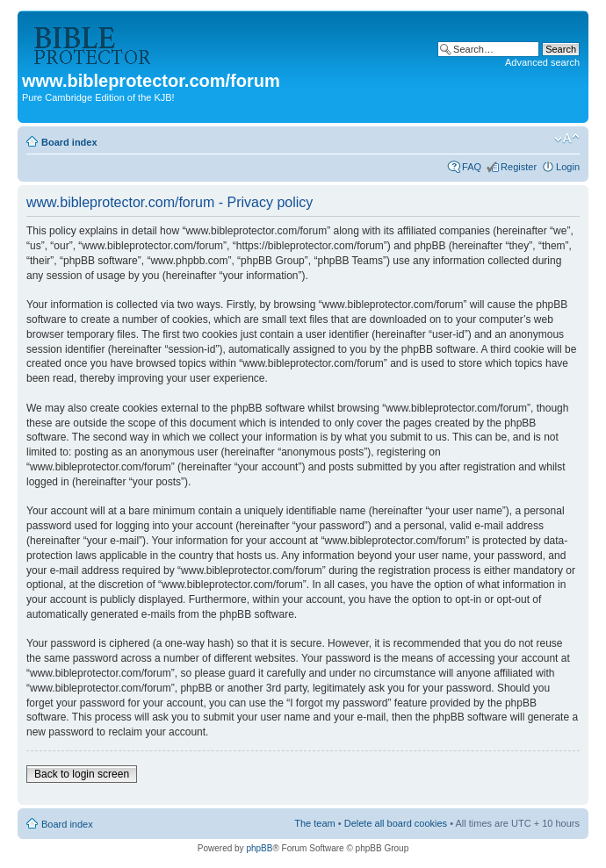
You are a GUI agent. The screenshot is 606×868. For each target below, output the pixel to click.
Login (568, 167)
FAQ (472, 167)
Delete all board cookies (396, 823)
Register (519, 167)
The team (314, 823)
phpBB (259, 848)
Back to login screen (82, 774)
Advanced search (542, 62)
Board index (69, 142)
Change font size (567, 139)
